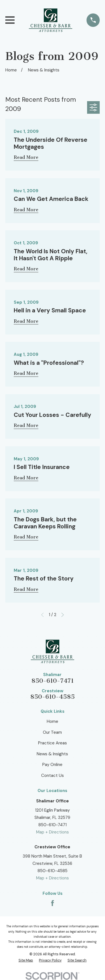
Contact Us (53, 775)
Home (53, 721)
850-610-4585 (53, 697)
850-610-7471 (53, 681)
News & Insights (52, 754)
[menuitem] (26, 961)
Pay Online (52, 765)
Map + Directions (53, 832)
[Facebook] (53, 903)
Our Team (52, 732)
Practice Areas (53, 743)
